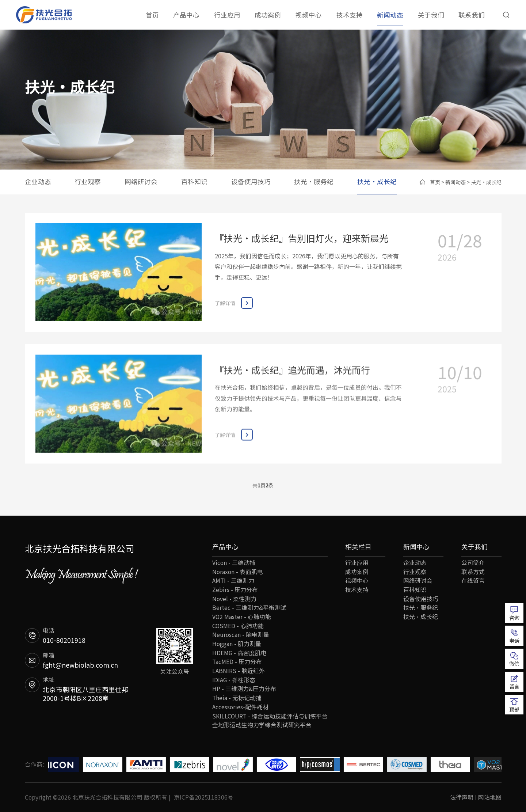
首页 (152, 15)
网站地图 (490, 797)
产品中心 (186, 15)
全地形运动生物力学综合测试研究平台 (262, 725)
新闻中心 (416, 547)
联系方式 (473, 572)
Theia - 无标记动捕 (237, 698)
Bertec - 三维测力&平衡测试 (249, 608)
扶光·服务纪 (314, 181)
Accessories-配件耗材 (240, 707)
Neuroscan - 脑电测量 (241, 635)
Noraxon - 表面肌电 (238, 572)
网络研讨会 (141, 181)
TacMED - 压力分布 (237, 662)
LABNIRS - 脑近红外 (239, 671)
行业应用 (227, 15)
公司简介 (473, 563)
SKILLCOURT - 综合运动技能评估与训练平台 (270, 716)
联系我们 (472, 15)
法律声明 (462, 797)
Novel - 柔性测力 (234, 599)
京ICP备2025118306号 (204, 797)
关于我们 (431, 15)
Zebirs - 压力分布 (235, 590)
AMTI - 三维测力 (233, 580)
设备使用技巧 (251, 181)
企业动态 (38, 181)
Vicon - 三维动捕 (234, 563)
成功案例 (268, 15)
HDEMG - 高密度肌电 (239, 653)
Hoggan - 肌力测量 (237, 644)
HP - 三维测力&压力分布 (244, 689)
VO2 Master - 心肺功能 (242, 617)
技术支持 (350, 15)
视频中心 (309, 15)
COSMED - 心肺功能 (238, 626)
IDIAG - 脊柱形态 (234, 680)
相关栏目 (358, 547)
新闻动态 (390, 15)
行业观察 (88, 181)
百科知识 (194, 181)
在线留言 (473, 580)
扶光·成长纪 (377, 181)
